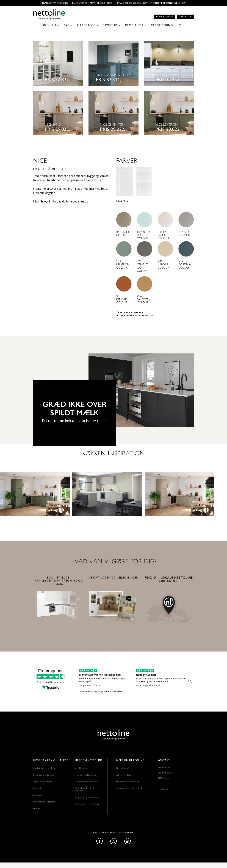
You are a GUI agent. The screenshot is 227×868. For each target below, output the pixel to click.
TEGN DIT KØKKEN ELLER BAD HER (168, 3)
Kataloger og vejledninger (132, 3)
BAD (67, 25)
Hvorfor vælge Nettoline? (86, 782)
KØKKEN (50, 25)
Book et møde (165, 17)
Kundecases (39, 795)
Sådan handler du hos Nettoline (85, 789)
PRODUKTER (134, 25)
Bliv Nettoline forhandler (128, 782)
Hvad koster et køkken (55, 3)
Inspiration (38, 788)
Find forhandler (123, 768)
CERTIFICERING (162, 25)
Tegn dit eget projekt (43, 782)
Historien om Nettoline (85, 775)
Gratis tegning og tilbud (44, 768)
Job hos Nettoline (124, 775)
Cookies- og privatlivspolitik (129, 788)
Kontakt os (163, 789)
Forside (37, 808)
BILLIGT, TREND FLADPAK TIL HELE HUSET (92, 3)
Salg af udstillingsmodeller (46, 802)
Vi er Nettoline (81, 768)
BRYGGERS (110, 25)
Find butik (186, 17)
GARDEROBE (86, 25)
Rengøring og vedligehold (87, 797)
